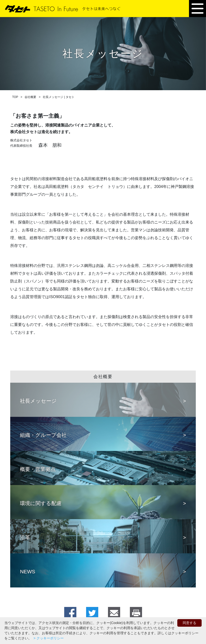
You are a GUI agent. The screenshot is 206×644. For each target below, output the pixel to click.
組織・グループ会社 (43, 435)
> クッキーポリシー (48, 638)
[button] (197, 9)
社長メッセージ (38, 401)
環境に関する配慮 (41, 503)
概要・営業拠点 (38, 469)
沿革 (25, 537)
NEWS (27, 571)
